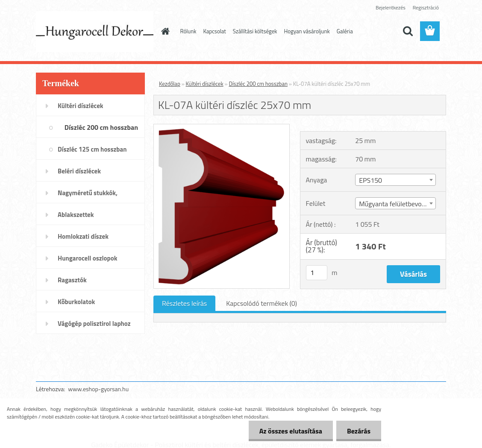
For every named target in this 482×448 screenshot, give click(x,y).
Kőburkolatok (76, 302)
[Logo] (95, 32)
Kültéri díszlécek (81, 106)
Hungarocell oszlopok (87, 258)
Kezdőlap (170, 84)
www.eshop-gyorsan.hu (98, 389)
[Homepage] (164, 31)
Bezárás (359, 431)
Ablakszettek (76, 215)
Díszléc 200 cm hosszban (101, 127)
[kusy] (317, 273)
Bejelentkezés (391, 7)
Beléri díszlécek (79, 171)
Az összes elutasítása (291, 431)
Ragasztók (72, 280)
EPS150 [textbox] (370, 180)
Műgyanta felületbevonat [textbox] (395, 204)
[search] (408, 31)
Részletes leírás (184, 303)
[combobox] (395, 180)
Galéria (345, 31)
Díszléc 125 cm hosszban (92, 149)
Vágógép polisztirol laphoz (94, 324)
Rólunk (188, 31)
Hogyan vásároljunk (307, 31)
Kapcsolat (214, 31)
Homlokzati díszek (83, 236)
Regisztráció (426, 7)
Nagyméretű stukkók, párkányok (88, 196)
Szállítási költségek (255, 31)
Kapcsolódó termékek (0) (262, 303)
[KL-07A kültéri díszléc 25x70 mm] (222, 128)
